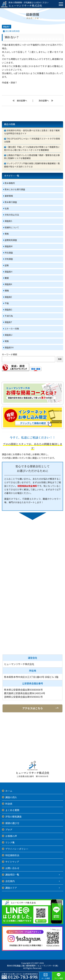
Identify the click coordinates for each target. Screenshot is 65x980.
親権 (7, 290)
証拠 (7, 265)
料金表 (9, 804)
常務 (7, 341)
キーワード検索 (10, 354)
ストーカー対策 (12, 328)
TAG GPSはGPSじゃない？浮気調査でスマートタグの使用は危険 (32, 140)
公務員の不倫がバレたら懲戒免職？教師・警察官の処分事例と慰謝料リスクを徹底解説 (32, 157)
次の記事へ (44, 100)
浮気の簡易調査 (13, 817)
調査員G (8, 309)
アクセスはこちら (33, 708)
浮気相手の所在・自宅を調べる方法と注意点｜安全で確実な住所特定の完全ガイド (32, 132)
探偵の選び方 (12, 823)
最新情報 (9, 196)
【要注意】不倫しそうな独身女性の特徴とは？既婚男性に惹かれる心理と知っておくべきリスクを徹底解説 (32, 148)
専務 (7, 234)
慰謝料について (12, 227)
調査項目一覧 (12, 875)
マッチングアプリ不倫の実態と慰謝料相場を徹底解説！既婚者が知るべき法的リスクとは (32, 165)
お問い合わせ (12, 868)
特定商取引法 (12, 855)
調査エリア (11, 888)
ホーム (9, 791)
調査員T (7, 26)
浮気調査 (9, 259)
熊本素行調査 (11, 202)
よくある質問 (12, 810)
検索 (60, 359)
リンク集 (10, 842)
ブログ (9, 830)
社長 (7, 208)
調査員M (9, 246)
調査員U (8, 335)
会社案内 (10, 881)
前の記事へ (22, 100)
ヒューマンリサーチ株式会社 (29, 4)
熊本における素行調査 (15, 189)
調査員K (8, 284)
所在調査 (9, 253)
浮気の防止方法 (12, 215)
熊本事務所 (10, 183)
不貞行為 (9, 316)
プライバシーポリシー (17, 849)
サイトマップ (12, 862)
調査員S (8, 221)
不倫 (7, 303)
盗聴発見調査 (11, 240)
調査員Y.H (9, 347)
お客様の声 (11, 836)
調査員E (8, 297)
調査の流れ (11, 797)
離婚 (7, 278)
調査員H (8, 272)
